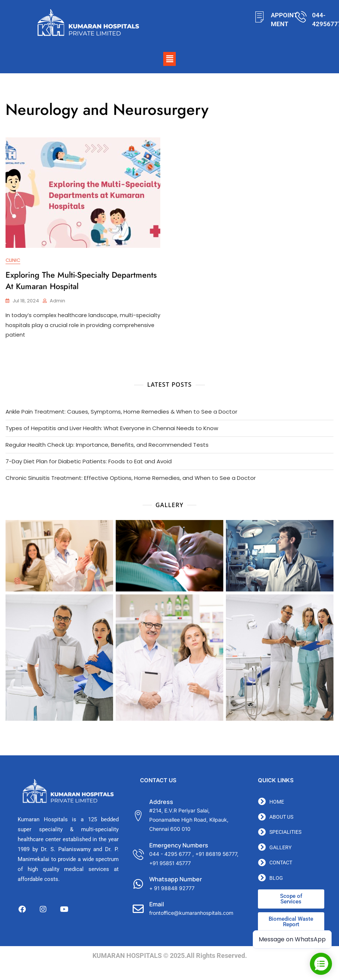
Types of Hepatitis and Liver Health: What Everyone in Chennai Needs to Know (112, 429)
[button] (169, 59)
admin (57, 301)
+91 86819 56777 (216, 855)
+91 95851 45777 (170, 864)
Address (161, 802)
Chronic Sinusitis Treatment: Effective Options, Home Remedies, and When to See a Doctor (131, 479)
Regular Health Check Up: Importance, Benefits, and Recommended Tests (107, 445)
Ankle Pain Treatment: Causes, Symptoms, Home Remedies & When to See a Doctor (121, 412)
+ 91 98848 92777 (172, 889)
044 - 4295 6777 (170, 855)
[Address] (138, 816)
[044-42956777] (301, 17)
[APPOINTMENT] (260, 17)
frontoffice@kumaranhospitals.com (191, 914)
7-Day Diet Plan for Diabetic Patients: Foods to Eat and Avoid (89, 462)
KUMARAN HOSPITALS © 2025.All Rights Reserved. (170, 956)
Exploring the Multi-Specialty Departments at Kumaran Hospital (81, 280)
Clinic (13, 261)
